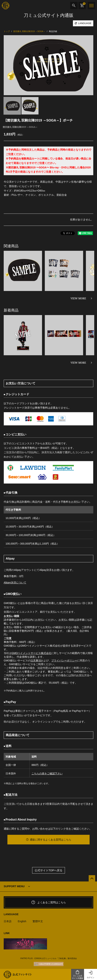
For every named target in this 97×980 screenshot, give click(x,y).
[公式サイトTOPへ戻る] (92, 878)
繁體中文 (38, 921)
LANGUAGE (83, 23)
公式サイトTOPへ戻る (49, 870)
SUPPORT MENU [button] (14, 886)
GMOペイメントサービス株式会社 (31, 653)
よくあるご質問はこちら (48, 902)
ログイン (91, 975)
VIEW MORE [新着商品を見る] (78, 363)
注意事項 (36, 660)
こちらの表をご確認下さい (47, 773)
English (22, 921)
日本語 (8, 921)
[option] (48, 65)
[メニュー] (91, 6)
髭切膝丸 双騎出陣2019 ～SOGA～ (20, 127)
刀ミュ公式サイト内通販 (78, 975)
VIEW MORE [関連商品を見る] (78, 298)
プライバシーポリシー (64, 660)
